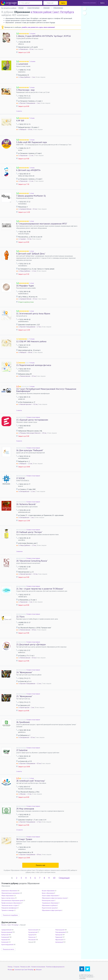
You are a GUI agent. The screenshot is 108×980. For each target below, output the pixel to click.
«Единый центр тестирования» (32, 420)
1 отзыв (32, 193)
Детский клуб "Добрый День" (31, 254)
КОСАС (21, 478)
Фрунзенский (59, 940)
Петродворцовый (61, 932)
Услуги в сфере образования (50, 896)
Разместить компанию (90, 3)
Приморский (59, 935)
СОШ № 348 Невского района (31, 341)
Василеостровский (7, 932)
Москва (10, 970)
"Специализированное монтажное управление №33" (42, 224)
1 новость (19, 111)
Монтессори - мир (25, 90)
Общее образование (8, 896)
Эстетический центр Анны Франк (33, 314)
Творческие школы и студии (10, 905)
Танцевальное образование (50, 903)
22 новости (19, 830)
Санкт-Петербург (13, 925)
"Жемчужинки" (24, 672)
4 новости (19, 441)
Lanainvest (22, 64)
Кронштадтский (33, 932)
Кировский (5, 940)
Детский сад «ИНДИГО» (28, 170)
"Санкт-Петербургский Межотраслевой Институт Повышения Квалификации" (46, 390)
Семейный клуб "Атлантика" (31, 781)
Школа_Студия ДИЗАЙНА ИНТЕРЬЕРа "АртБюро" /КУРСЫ (44, 36)
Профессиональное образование (11, 903)
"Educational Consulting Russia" (32, 561)
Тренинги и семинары (8, 910)
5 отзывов (32, 34)
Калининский (5, 937)
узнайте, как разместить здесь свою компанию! (38, 27)
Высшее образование (48, 891)
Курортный (32, 935)
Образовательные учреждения (10, 893)
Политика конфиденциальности (55, 967)
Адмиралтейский (6, 930)
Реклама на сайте (25, 967)
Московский (32, 940)
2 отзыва (32, 140)
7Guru (20, 617)
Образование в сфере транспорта (52, 910)
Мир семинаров (25, 809)
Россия (4, 925)
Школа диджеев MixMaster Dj (31, 196)
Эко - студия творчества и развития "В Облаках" (40, 589)
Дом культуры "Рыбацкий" (30, 450)
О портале (16, 967)
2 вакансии (19, 551)
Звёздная (39, 970)
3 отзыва (32, 87)
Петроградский (60, 930)
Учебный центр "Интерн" (29, 532)
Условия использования (38, 967)
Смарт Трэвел (24, 839)
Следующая (64, 878)
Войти (102, 3)
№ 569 (20, 121)
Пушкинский (59, 937)
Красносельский (33, 930)
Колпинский (5, 942)
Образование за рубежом (49, 905)
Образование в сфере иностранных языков (54, 898)
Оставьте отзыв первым (33, 417)
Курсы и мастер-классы (8, 898)
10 (54, 878)
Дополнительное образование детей (12, 901)
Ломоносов (32, 937)
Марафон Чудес (25, 286)
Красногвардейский (7, 945)
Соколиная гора (19, 970)
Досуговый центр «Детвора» (31, 644)
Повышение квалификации (9, 908)
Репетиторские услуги (48, 901)
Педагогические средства (49, 908)
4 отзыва (32, 363)
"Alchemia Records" (26, 504)
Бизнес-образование (48, 893)
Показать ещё (41, 865)
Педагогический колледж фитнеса (34, 365)
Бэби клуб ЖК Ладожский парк (32, 142)
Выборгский (5, 935)
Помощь (10, 967)
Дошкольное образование (9, 891)
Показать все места (8, 949)
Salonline (22, 750)
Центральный (59, 942)
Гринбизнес (23, 722)
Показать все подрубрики (10, 915)
